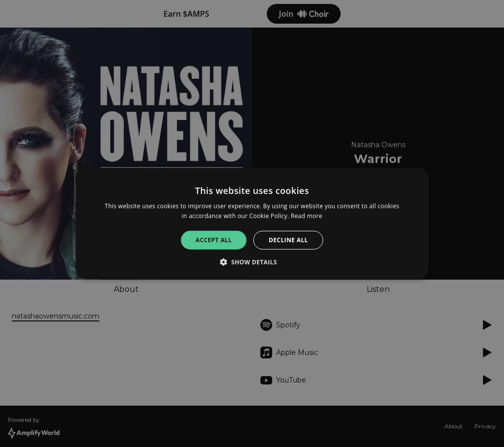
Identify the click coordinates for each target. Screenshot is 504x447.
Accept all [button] (214, 240)
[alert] (252, 223)
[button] (252, 262)
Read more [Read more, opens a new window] (307, 216)
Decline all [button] (288, 240)
